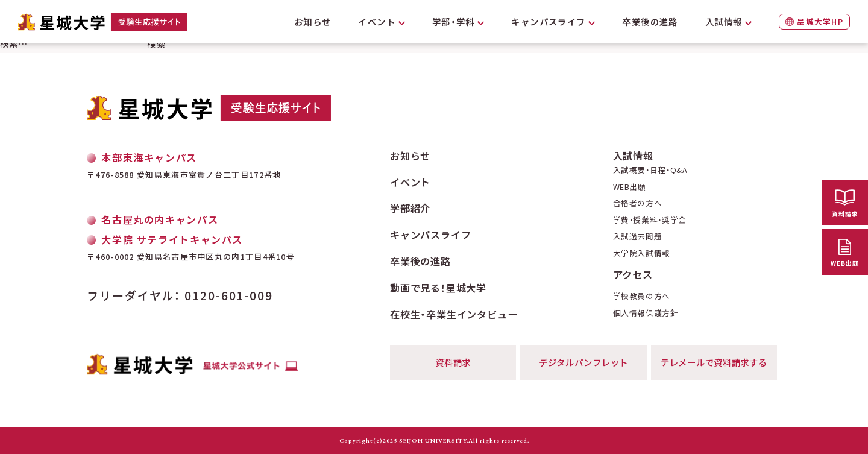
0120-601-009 (229, 295)
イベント (377, 21)
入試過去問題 (638, 237)
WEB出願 (630, 187)
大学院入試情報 (642, 254)
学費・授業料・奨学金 (650, 220)
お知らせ (313, 21)
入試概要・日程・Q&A (650, 170)
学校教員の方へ (642, 296)
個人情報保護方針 (646, 313)
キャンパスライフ (549, 21)
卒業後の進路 (650, 21)
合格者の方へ (638, 203)
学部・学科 (454, 21)
